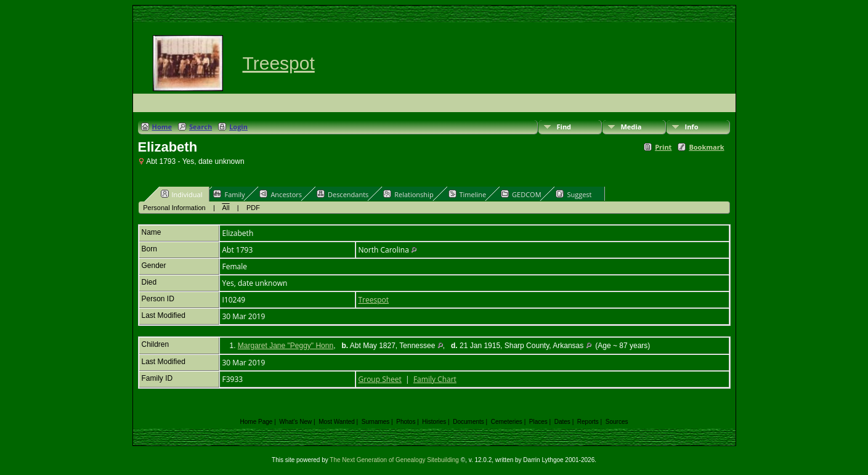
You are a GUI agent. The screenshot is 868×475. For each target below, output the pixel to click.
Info (692, 127)
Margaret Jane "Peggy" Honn (286, 346)
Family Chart (435, 379)
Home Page (257, 422)
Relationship (408, 194)
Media (631, 127)
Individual (182, 194)
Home (162, 127)
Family (229, 194)
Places (538, 422)
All (225, 208)
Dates (562, 422)
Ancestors (281, 194)
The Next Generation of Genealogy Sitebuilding (394, 460)
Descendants (343, 194)
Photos (406, 422)
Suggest (574, 194)
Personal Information (174, 208)
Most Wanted (337, 422)
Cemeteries (507, 422)
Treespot (279, 63)
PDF (253, 208)
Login (238, 127)
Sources (617, 422)
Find (564, 127)
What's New (295, 422)
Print (663, 147)
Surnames (376, 422)
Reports (588, 422)
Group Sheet (380, 379)
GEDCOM (521, 194)
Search (201, 127)
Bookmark (706, 147)
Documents (468, 422)
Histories (434, 422)
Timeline (468, 194)
